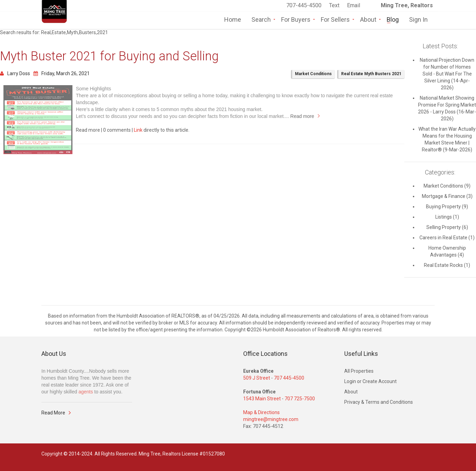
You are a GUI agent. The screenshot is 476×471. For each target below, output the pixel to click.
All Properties (359, 371)
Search (261, 19)
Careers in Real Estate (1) (447, 238)
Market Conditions (313, 74)
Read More (53, 413)
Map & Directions (261, 412)
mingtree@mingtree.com (271, 419)
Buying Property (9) (447, 207)
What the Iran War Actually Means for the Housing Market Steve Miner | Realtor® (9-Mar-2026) (447, 139)
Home (233, 19)
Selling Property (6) (447, 227)
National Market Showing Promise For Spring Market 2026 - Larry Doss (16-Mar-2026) (447, 108)
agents (86, 392)
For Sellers (335, 19)
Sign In (418, 19)
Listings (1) (447, 217)
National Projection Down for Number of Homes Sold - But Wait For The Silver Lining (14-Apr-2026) (447, 74)
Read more (302, 116)
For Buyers (296, 19)
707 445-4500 (289, 378)
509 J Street (257, 378)
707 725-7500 (300, 399)
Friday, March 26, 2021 (62, 73)
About (368, 19)
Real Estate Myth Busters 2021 (371, 74)
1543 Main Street (262, 399)
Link (138, 130)
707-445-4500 (304, 5)
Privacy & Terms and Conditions (379, 402)
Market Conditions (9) (447, 186)
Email (354, 5)
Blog (393, 19)
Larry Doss (15, 73)
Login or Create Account (370, 381)
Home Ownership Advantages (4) (447, 251)
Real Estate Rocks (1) (447, 265)
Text (335, 5)
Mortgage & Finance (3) (447, 196)
